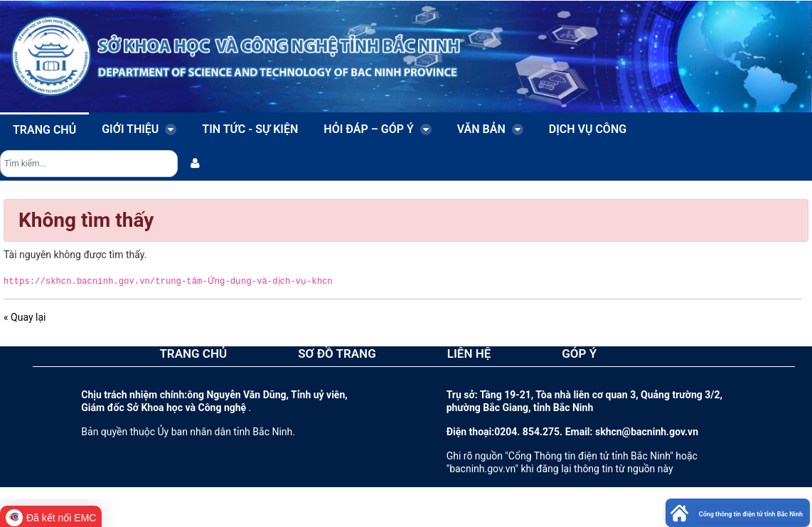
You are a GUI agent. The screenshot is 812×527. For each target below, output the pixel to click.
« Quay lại (25, 317)
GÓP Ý (579, 353)
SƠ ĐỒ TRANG (337, 353)
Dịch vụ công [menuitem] (588, 129)
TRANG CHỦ (193, 353)
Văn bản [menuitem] (490, 129)
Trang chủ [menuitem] (44, 130)
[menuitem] (195, 164)
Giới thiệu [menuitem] (139, 129)
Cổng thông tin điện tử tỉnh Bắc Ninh (751, 514)
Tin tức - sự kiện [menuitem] (250, 129)
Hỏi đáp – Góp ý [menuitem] (378, 129)
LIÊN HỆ (469, 353)
